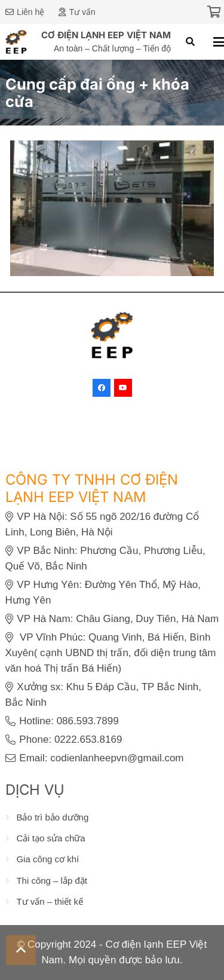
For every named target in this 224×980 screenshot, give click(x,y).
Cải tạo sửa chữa (50, 838)
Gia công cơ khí (47, 859)
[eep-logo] (16, 42)
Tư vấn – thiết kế (50, 901)
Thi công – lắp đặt (52, 880)
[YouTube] (123, 388)
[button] (190, 42)
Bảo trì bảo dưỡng (52, 817)
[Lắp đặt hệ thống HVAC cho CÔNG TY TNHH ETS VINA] (112, 148)
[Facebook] (102, 388)
